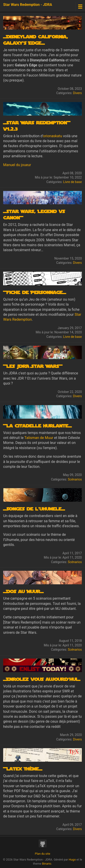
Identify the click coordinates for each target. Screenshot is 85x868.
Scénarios (75, 479)
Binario (47, 864)
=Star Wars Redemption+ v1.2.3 (37, 125)
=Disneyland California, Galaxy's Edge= (36, 39)
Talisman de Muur (39, 438)
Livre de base (73, 182)
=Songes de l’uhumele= (34, 508)
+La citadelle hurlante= (37, 425)
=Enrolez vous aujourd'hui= (42, 679)
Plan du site (43, 854)
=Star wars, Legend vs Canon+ (34, 214)
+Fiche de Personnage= (34, 292)
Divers (77, 93)
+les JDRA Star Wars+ (33, 366)
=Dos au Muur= (23, 591)
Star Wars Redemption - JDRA (28, 5)
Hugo (72, 860)
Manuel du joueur (17, 165)
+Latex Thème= (23, 768)
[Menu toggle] (80, 7)
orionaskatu (53, 136)
